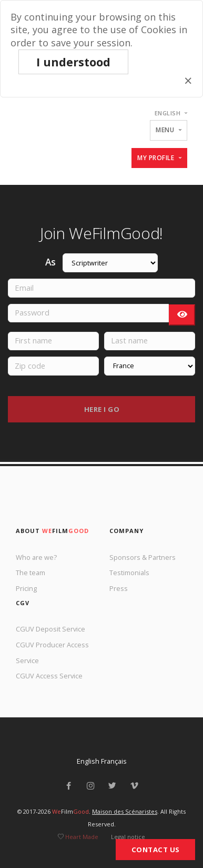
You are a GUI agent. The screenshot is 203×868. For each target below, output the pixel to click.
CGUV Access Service (49, 676)
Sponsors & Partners (143, 557)
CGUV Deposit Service (50, 629)
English (88, 761)
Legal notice (128, 837)
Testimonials (129, 573)
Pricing (26, 588)
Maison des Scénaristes (125, 811)
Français (114, 761)
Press (119, 588)
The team (31, 573)
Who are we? (36, 557)
